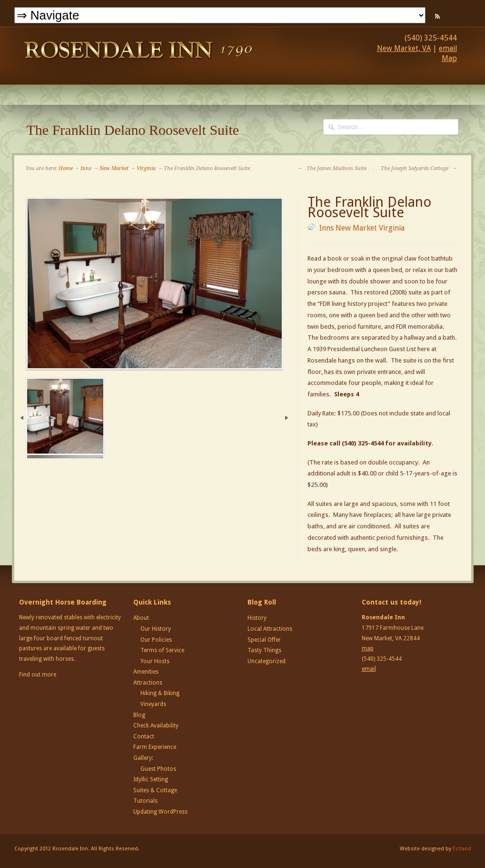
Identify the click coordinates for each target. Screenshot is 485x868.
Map (449, 58)
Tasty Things (264, 650)
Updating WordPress (160, 812)
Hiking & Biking (160, 693)
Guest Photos (158, 769)
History (257, 618)
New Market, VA (404, 48)
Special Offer (264, 640)
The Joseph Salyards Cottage (419, 168)
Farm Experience (155, 747)
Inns (86, 168)
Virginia (146, 168)
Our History (156, 629)
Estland (462, 849)
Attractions (148, 683)
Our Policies (156, 640)
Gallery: (143, 758)
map (368, 648)
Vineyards (153, 704)
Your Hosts (155, 661)
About (141, 618)
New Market (114, 168)
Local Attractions (270, 629)
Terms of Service (162, 650)
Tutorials (145, 801)
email (448, 48)
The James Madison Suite (332, 168)
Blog (139, 715)
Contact (144, 737)
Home (66, 168)
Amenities (146, 672)
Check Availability (156, 726)
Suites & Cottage (155, 790)
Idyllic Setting (151, 779)
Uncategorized (267, 661)
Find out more (38, 675)
